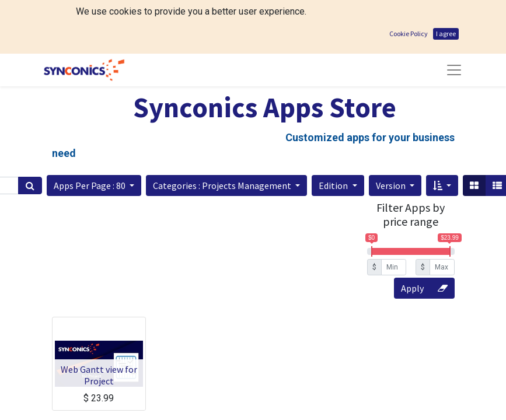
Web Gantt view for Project (99, 375)
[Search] (30, 185)
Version (392, 185)
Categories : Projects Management (223, 185)
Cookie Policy (409, 34)
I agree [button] (446, 34)
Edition (334, 185)
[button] (94, 185)
